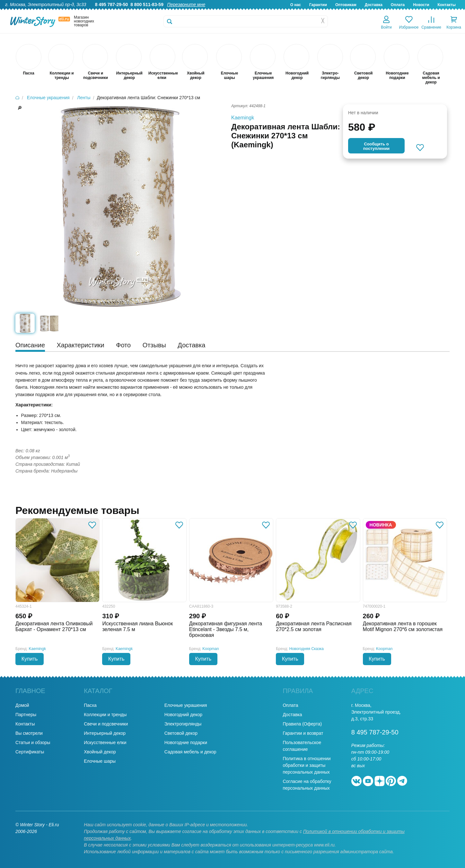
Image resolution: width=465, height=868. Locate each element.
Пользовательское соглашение (302, 746)
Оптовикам (346, 5)
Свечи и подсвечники (106, 724)
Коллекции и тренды (105, 715)
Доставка (374, 5)
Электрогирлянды (183, 724)
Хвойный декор (100, 752)
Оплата (398, 5)
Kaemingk (243, 118)
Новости (421, 5)
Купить (30, 659)
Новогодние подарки (186, 742)
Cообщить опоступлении (376, 146)
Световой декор (181, 733)
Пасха (90, 705)
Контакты (447, 5)
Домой (22, 705)
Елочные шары (100, 761)
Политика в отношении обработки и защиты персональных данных (307, 765)
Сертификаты (30, 752)
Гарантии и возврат (303, 733)
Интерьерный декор (105, 733)
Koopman (211, 649)
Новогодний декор (183, 715)
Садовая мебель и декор (190, 752)
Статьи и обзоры (33, 742)
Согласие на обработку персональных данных (307, 785)
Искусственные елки (105, 742)
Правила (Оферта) (302, 724)
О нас (296, 5)
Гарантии (318, 5)
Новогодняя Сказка (307, 649)
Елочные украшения (186, 705)
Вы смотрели (29, 733)
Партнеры (26, 715)
